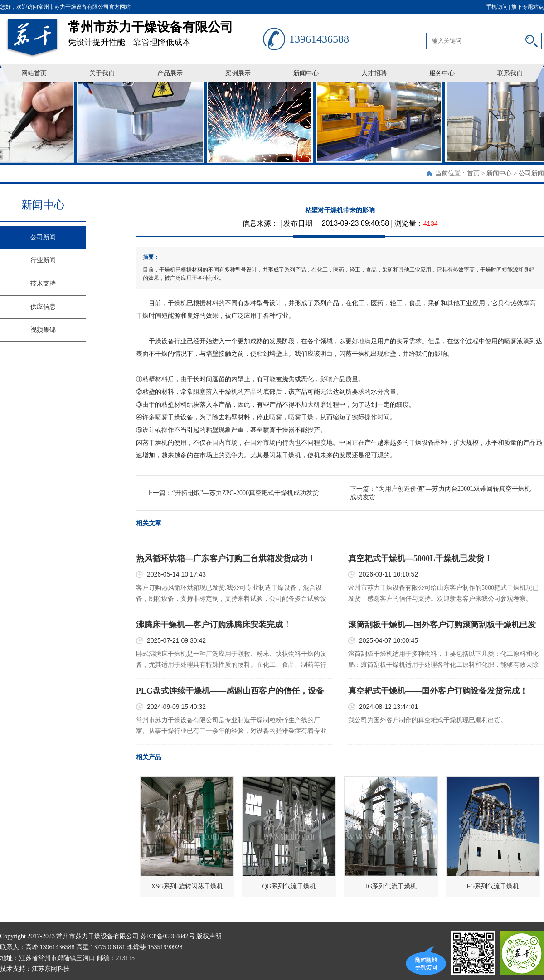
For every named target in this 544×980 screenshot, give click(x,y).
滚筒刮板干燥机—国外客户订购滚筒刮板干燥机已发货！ (442, 625)
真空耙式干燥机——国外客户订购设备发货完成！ (438, 691)
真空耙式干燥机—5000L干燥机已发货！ (420, 558)
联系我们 (510, 73)
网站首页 (34, 73)
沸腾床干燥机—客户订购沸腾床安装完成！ (214, 625)
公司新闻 (531, 173)
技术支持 (43, 284)
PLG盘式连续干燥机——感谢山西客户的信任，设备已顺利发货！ (230, 691)
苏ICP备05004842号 (168, 936)
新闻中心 (306, 73)
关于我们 (102, 73)
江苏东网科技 (51, 969)
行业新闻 (43, 260)
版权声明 (209, 936)
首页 (473, 173)
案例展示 (238, 73)
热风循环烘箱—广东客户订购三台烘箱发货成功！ (226, 558)
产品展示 (170, 73)
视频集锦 (43, 330)
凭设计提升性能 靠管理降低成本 (165, 30)
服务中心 (442, 73)
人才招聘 (374, 73)
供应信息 (43, 307)
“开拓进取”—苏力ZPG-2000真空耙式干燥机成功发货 (245, 493)
